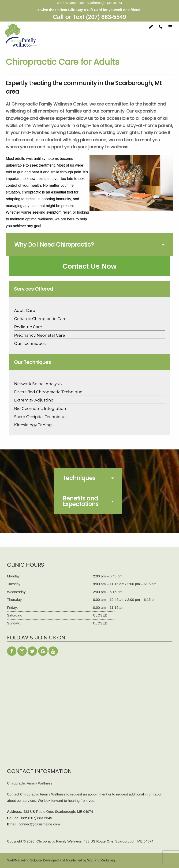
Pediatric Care (28, 327)
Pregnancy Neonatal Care (39, 335)
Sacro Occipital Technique (40, 417)
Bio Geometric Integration (40, 408)
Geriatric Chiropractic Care (40, 319)
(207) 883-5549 (106, 17)
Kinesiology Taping (33, 425)
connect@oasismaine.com (39, 824)
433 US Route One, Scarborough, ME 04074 (58, 811)
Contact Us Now (89, 266)
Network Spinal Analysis (38, 384)
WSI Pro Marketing (101, 860)
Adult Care (25, 310)
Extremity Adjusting (34, 400)
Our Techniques (30, 343)
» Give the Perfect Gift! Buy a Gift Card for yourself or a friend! (89, 10)
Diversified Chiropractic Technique (48, 392)
